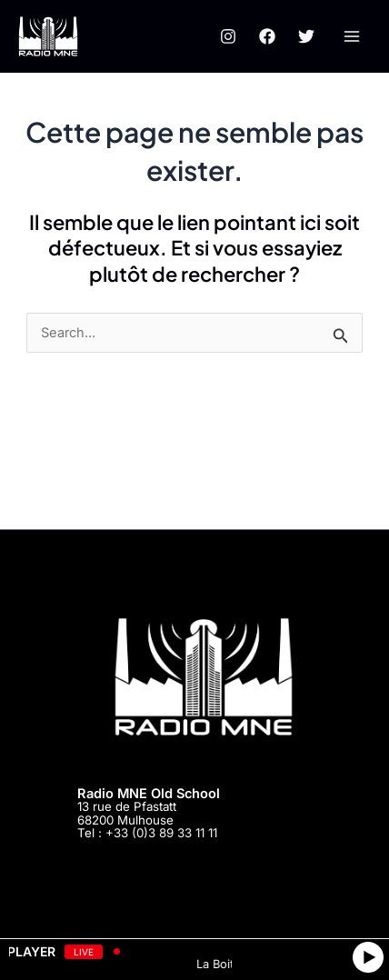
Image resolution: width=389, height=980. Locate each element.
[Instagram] (228, 36)
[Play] (368, 957)
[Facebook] (267, 36)
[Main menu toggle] (352, 36)
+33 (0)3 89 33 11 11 (161, 833)
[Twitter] (306, 36)
